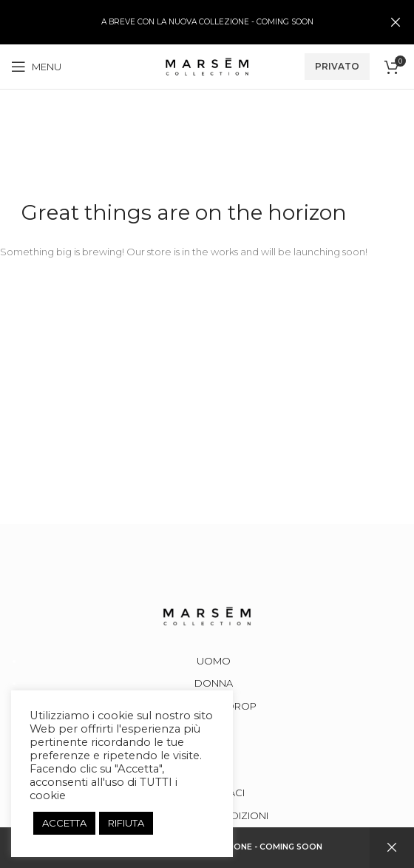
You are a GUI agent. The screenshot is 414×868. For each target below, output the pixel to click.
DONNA (214, 683)
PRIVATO (337, 66)
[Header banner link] (185, 22)
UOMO (214, 661)
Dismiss (392, 848)
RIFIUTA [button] (126, 823)
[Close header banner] (396, 22)
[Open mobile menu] (36, 67)
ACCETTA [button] (64, 823)
